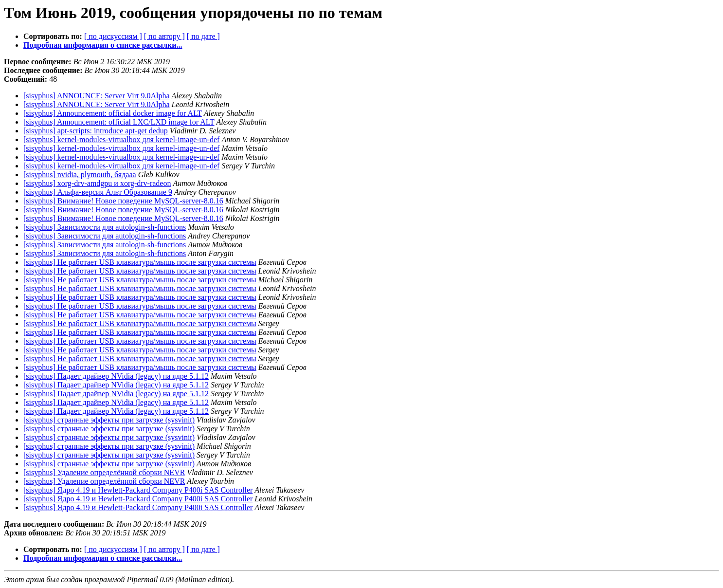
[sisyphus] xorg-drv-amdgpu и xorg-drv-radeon (97, 183)
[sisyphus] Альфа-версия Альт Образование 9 (98, 192)
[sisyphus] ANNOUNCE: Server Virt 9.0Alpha (97, 96)
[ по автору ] (164, 36)
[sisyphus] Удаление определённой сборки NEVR (104, 472)
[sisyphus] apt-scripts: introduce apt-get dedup (96, 131)
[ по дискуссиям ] (113, 36)
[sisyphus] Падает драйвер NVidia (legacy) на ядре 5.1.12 (116, 376)
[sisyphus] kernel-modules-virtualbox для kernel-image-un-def (121, 139)
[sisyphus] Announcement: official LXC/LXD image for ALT (119, 122)
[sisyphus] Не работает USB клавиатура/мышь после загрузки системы (140, 262)
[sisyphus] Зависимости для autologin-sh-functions (105, 227)
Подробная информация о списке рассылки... (103, 45)
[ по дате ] (203, 36)
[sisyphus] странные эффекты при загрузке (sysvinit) (109, 420)
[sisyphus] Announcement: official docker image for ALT (113, 113)
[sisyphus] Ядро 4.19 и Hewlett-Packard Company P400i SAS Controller (138, 490)
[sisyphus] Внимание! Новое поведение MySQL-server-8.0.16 (123, 201)
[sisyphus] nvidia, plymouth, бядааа (80, 175)
